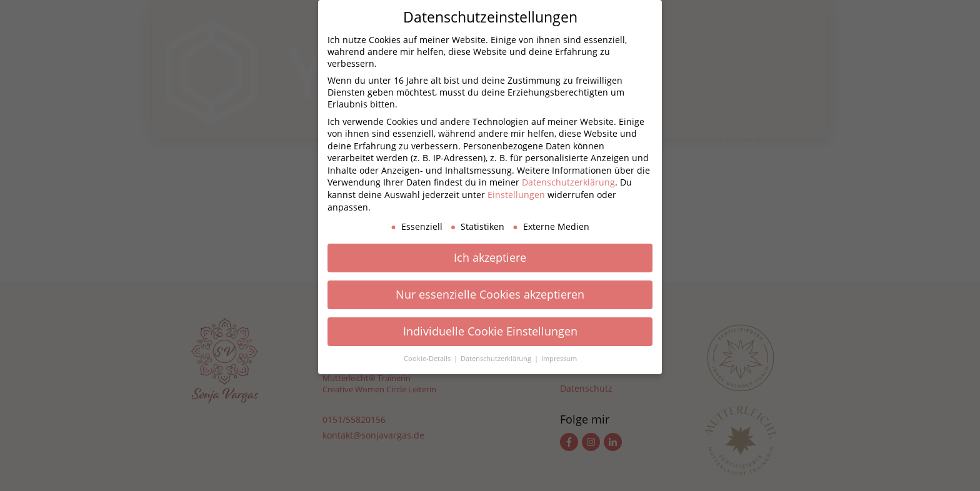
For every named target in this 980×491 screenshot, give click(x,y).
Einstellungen (516, 195)
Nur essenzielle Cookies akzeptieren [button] (490, 294)
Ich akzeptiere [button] (490, 257)
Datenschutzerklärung (568, 182)
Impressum (559, 359)
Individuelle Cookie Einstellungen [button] (490, 331)
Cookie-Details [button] (428, 359)
